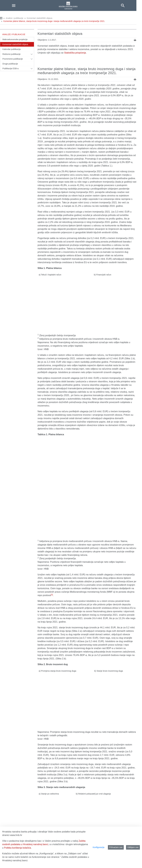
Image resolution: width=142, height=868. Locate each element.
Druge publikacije (10, 64)
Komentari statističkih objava (39, 18)
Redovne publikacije (12, 54)
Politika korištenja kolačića (17, 848)
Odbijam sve (133, 847)
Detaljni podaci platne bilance (53, 754)
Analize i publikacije (15, 18)
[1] (52, 484)
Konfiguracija (98, 847)
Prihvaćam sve (116, 847)
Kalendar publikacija (12, 49)
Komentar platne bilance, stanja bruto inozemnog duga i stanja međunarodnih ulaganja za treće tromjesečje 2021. (54, 21)
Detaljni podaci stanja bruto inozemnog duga (60, 758)
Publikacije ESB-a (11, 68)
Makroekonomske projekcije (15, 39)
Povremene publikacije (13, 59)
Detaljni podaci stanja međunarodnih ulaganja (61, 761)
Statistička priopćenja (75, 53)
